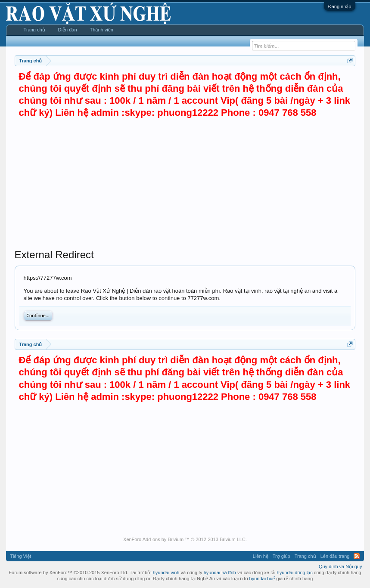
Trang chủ (34, 30)
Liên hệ (261, 556)
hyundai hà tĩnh (220, 573)
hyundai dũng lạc (295, 573)
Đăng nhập (340, 6)
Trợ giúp (281, 556)
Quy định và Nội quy (340, 566)
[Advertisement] (185, 184)
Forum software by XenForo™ (68, 573)
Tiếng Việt (21, 556)
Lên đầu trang (335, 556)
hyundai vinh (166, 573)
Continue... (38, 316)
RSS (357, 556)
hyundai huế (262, 579)
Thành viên (102, 30)
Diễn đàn (68, 30)
